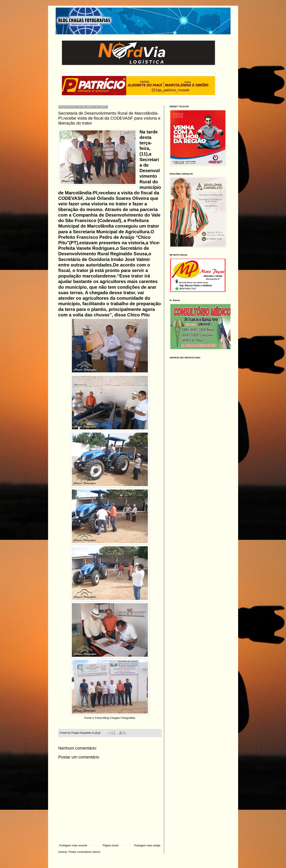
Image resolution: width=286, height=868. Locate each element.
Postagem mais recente (73, 845)
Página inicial (111, 845)
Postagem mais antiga (147, 845)
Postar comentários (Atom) (84, 852)
